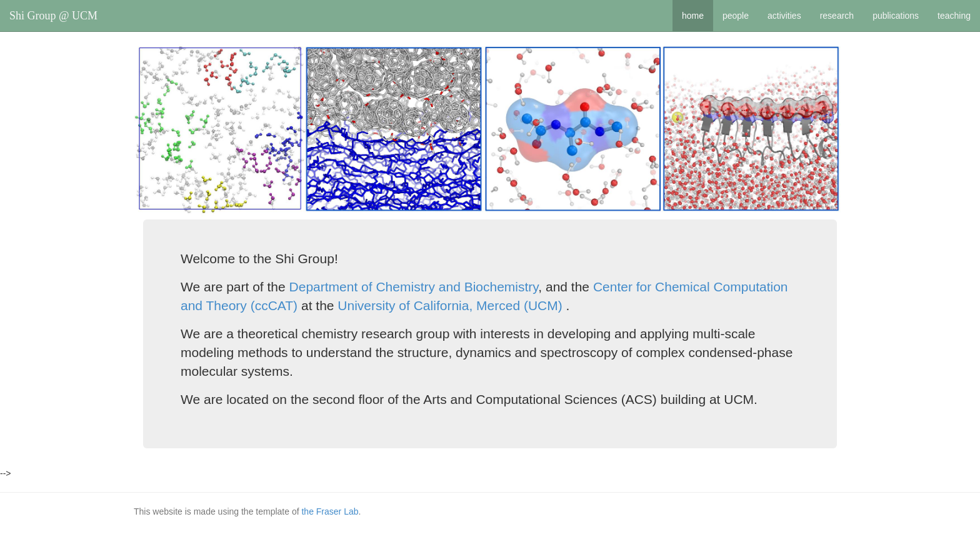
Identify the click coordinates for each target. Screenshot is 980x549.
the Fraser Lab (330, 511)
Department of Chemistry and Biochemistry (414, 287)
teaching (954, 16)
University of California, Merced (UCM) (450, 305)
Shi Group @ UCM (53, 16)
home (693, 16)
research (837, 16)
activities (784, 16)
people (736, 16)
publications (896, 16)
